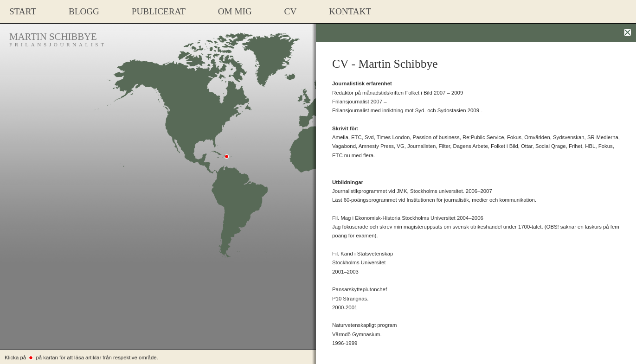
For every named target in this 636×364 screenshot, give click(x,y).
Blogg (84, 11)
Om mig (235, 11)
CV (291, 11)
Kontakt (350, 11)
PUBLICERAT (159, 11)
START (23, 11)
